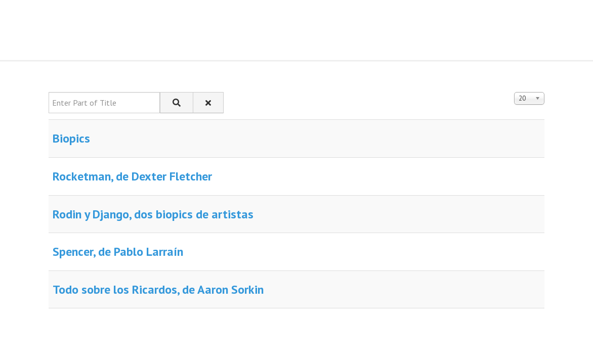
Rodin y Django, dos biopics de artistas (153, 214)
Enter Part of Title (49, 92)
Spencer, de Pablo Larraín (118, 252)
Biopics (71, 138)
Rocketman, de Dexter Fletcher (132, 176)
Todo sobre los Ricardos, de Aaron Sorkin (158, 289)
